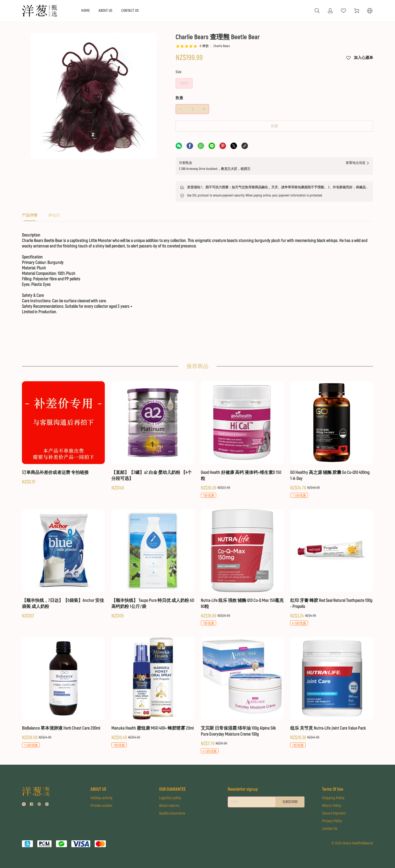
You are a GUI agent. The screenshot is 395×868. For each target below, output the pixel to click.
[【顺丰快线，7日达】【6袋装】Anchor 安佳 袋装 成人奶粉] (63, 564)
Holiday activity (101, 798)
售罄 (274, 126)
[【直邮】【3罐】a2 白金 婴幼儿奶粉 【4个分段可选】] (153, 436)
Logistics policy (170, 798)
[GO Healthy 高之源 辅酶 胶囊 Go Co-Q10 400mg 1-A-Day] (332, 440)
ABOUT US (105, 11)
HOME (85, 11)
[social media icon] (24, 805)
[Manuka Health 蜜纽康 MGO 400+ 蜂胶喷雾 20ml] (153, 692)
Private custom (101, 806)
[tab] (30, 217)
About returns (169, 806)
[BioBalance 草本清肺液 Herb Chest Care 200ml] (63, 692)
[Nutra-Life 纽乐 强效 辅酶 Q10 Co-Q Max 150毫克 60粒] (242, 568)
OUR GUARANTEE (172, 789)
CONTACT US (130, 11)
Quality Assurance (172, 813)
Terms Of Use (333, 789)
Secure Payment (334, 813)
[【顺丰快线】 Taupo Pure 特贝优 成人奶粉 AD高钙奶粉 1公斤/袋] (153, 564)
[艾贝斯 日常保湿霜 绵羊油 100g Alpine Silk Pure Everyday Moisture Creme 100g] (242, 695)
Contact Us (330, 829)
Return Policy (332, 806)
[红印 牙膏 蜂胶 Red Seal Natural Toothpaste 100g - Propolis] (332, 568)
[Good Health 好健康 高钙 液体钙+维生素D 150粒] (242, 440)
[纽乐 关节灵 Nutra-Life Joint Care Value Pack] (332, 692)
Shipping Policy (333, 798)
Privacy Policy (332, 821)
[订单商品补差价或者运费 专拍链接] (63, 433)
